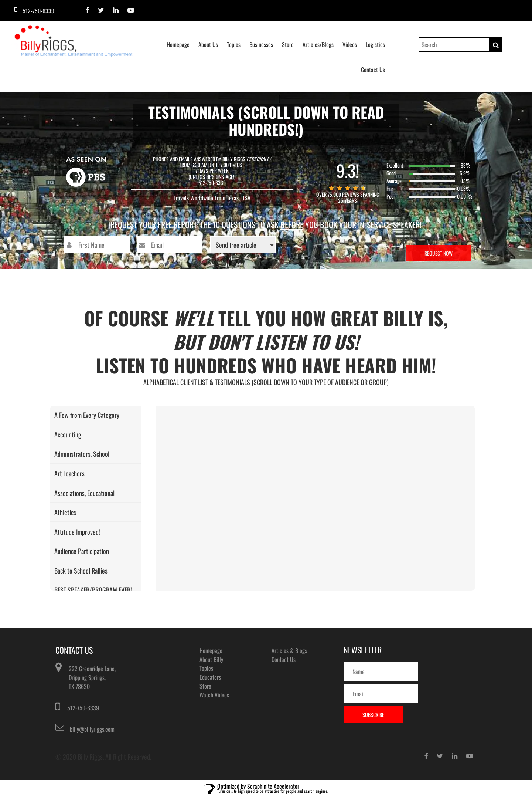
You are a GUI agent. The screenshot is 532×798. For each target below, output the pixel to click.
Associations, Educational (84, 493)
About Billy (211, 659)
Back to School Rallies (81, 571)
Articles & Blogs (289, 650)
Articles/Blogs (318, 44)
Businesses (261, 44)
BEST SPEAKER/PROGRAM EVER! (93, 590)
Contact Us (373, 70)
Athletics (65, 512)
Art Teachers (69, 473)
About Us (208, 44)
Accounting (68, 434)
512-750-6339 (83, 708)
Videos (350, 44)
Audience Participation (82, 551)
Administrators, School (82, 454)
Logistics (375, 44)
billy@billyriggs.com (92, 729)
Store (288, 44)
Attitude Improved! (77, 532)
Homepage (178, 44)
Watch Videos (214, 695)
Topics (234, 44)
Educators (210, 677)
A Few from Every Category (87, 415)
